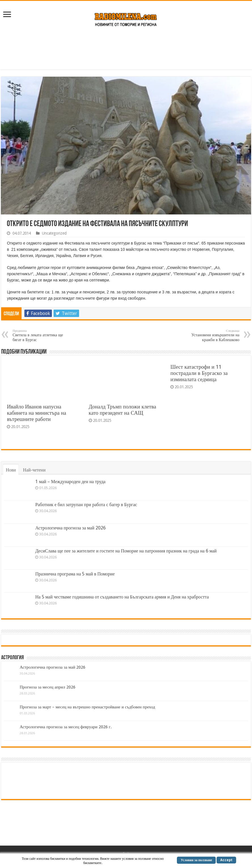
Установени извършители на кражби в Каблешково (210, 335)
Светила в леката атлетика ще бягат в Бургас (42, 335)
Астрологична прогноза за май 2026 (70, 528)
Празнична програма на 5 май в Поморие (75, 574)
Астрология (12, 658)
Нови (11, 470)
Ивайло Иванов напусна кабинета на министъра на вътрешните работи (36, 413)
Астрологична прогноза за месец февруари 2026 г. (65, 727)
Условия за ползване (196, 860)
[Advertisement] (126, 51)
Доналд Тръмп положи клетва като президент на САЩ (122, 410)
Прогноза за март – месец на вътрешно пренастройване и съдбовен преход (87, 707)
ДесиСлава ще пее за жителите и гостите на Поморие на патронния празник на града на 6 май (126, 551)
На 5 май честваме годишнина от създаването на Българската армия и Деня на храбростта (122, 597)
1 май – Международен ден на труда (70, 482)
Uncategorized (54, 233)
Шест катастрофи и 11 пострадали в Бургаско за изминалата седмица (199, 373)
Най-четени (34, 470)
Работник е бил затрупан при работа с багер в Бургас (86, 505)
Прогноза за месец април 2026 (47, 687)
